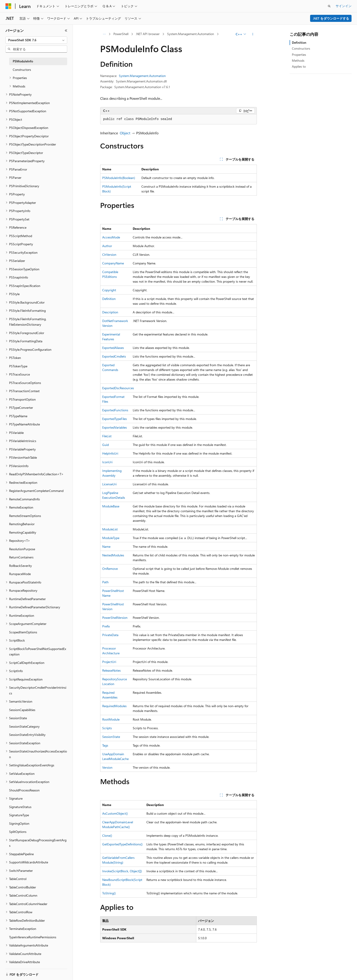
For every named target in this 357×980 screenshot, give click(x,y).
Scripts (107, 728)
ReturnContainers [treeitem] (21, 557)
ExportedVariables (115, 427)
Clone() (107, 835)
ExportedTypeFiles (115, 419)
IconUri (107, 462)
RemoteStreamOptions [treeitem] (25, 516)
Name (106, 546)
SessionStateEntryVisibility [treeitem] (27, 735)
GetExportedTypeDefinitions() (122, 844)
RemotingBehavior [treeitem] (22, 524)
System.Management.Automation (191, 34)
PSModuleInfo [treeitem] (23, 61)
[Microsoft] (8, 6)
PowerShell (121, 34)
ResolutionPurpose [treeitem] (22, 549)
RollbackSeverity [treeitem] (20, 566)
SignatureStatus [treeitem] (20, 807)
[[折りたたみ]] (66, 31)
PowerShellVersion (115, 618)
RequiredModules (114, 706)
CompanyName (113, 263)
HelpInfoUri (110, 453)
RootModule (111, 719)
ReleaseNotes (111, 670)
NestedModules (113, 555)
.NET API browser (148, 34)
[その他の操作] (253, 34)
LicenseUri (109, 484)
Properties (299, 55)
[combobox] (36, 40)
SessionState (111, 737)
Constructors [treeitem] (22, 70)
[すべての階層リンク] (104, 34)
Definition (109, 299)
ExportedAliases (113, 348)
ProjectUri (109, 662)
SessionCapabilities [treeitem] (22, 710)
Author (107, 246)
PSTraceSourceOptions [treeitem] (25, 383)
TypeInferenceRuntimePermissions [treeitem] (33, 937)
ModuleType (111, 538)
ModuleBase (111, 506)
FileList (107, 436)
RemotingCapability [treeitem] (23, 532)
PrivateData (110, 635)
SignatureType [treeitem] (19, 815)
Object (125, 133)
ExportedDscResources (118, 388)
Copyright (109, 290)
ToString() (109, 893)
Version (107, 767)
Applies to (299, 66)
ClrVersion (109, 255)
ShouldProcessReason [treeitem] (24, 790)
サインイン (344, 6)
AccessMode (111, 237)
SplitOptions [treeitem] (18, 832)
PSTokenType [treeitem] (18, 366)
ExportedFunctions (115, 410)
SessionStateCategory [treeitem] (24, 726)
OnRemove (110, 569)
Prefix (106, 626)
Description (110, 312)
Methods (298, 60)
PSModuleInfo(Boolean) (119, 178)
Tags (105, 745)
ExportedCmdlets (114, 356)
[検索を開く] (329, 6)
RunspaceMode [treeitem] (20, 574)
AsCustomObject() (115, 813)
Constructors (301, 48)
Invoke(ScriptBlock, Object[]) (122, 871)
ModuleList (110, 529)
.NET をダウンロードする (331, 18)
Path (105, 582)
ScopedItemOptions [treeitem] (23, 632)
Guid (106, 445)
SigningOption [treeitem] (19, 823)
